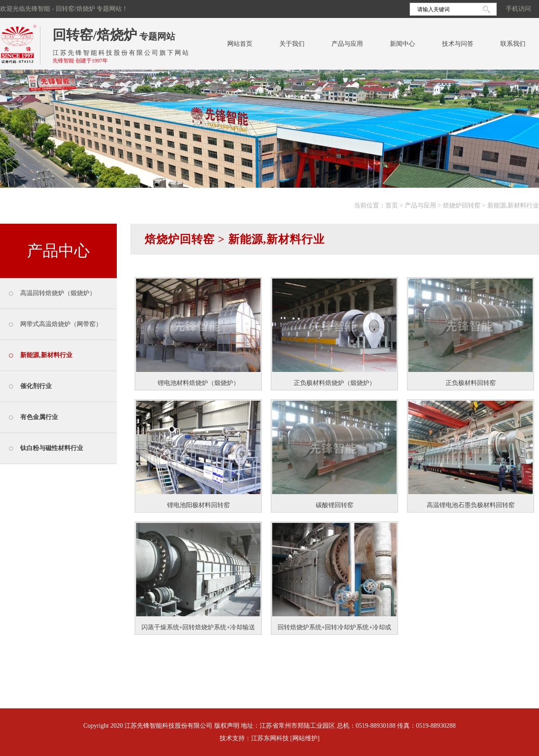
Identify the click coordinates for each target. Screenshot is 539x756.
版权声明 (227, 726)
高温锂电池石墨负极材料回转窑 (471, 505)
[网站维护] (305, 738)
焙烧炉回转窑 (462, 206)
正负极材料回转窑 (471, 383)
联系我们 (513, 44)
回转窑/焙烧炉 (95, 35)
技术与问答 (458, 44)
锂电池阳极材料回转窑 (199, 505)
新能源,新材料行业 (513, 206)
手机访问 (518, 9)
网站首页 (240, 44)
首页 (392, 206)
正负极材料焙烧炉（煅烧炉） (335, 383)
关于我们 (292, 44)
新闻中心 (402, 44)
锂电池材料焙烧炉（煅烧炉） (199, 383)
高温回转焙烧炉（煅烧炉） (58, 293)
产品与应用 (347, 44)
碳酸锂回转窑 (335, 505)
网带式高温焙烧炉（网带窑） (61, 324)
